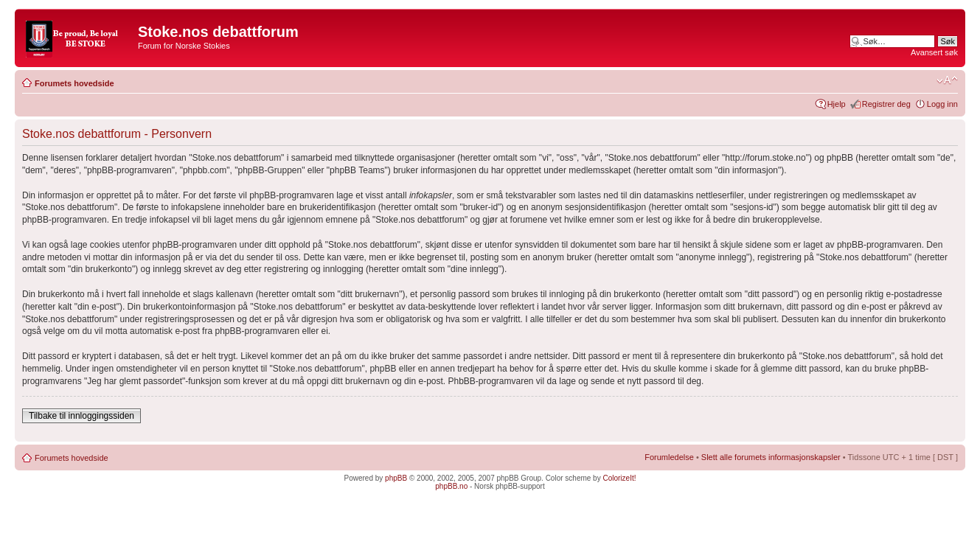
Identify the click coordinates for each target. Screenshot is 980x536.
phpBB (396, 478)
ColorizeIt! (619, 478)
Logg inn (942, 104)
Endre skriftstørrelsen (947, 80)
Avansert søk (934, 52)
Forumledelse (669, 457)
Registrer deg (886, 104)
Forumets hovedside (74, 83)
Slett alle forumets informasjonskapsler (771, 457)
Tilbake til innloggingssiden (81, 416)
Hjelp (837, 104)
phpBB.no (451, 486)
